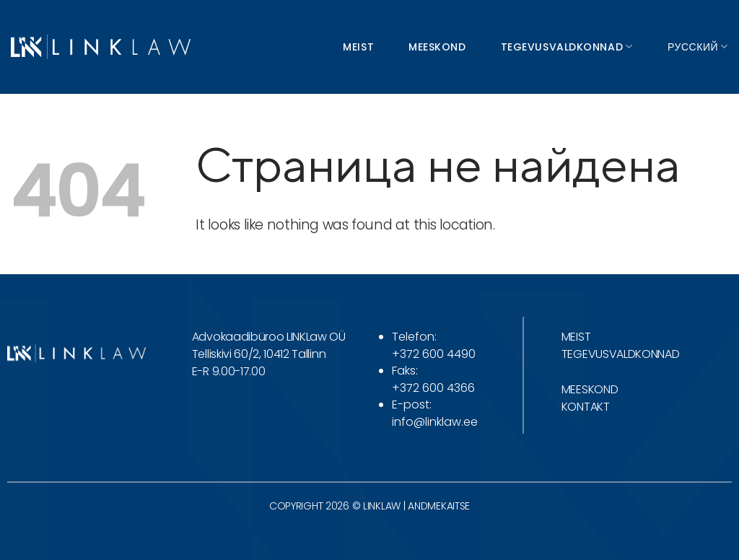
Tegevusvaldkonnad (567, 47)
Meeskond (437, 47)
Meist (358, 47)
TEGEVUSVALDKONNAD (621, 354)
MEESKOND (590, 389)
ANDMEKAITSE (439, 506)
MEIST (576, 337)
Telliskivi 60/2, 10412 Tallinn (259, 354)
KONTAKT (586, 407)
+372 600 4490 (434, 354)
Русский (698, 47)
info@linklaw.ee (435, 422)
